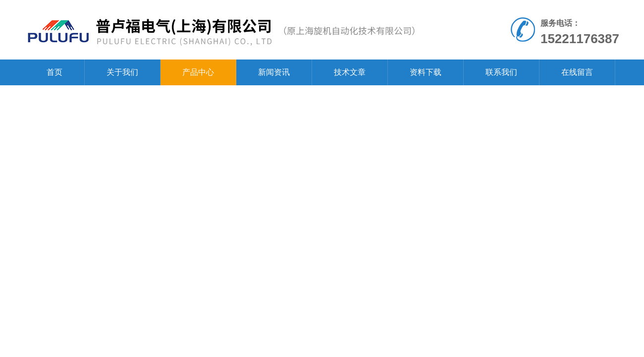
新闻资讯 (274, 72)
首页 (54, 72)
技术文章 (350, 72)
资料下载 (426, 72)
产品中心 (198, 72)
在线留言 (577, 72)
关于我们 (122, 72)
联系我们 (501, 72)
